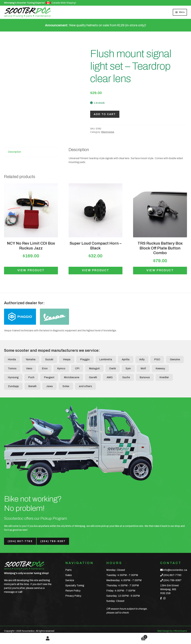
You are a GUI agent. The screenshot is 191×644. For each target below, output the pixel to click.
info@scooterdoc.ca (175, 570)
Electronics (108, 132)
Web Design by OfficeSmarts (172, 631)
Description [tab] (14, 152)
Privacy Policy (73, 596)
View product (31, 270)
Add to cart (105, 114)
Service (70, 580)
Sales (69, 575)
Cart (121, 636)
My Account (48, 639)
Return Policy (73, 591)
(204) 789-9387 (53, 541)
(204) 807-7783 (20, 541)
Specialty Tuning (75, 585)
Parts (68, 570)
